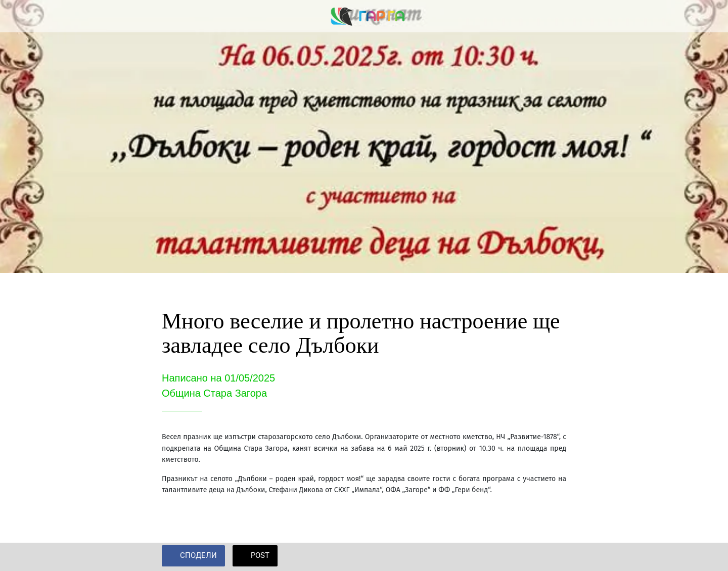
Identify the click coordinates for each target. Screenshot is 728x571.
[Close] (20, 16)
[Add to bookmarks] (554, 557)
